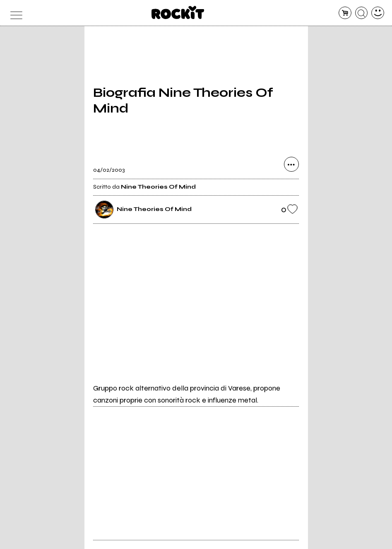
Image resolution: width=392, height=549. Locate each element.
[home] (178, 12)
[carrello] (345, 13)
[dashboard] (378, 13)
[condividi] (291, 164)
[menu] (14, 13)
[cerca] (362, 13)
